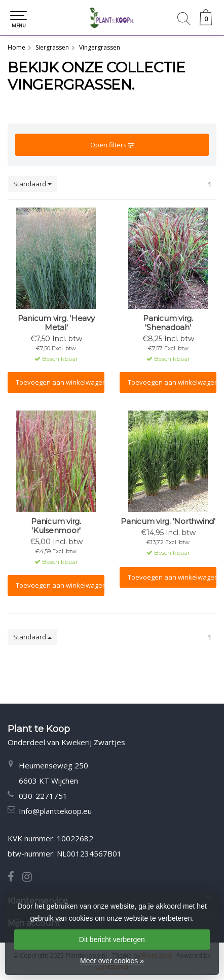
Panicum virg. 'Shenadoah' (168, 323)
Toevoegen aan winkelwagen (60, 382)
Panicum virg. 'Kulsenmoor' (56, 526)
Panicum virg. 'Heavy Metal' (56, 323)
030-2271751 (43, 796)
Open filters (112, 145)
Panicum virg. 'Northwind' (168, 521)
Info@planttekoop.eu (55, 811)
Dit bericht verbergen (112, 940)
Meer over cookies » (112, 961)
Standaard (32, 184)
